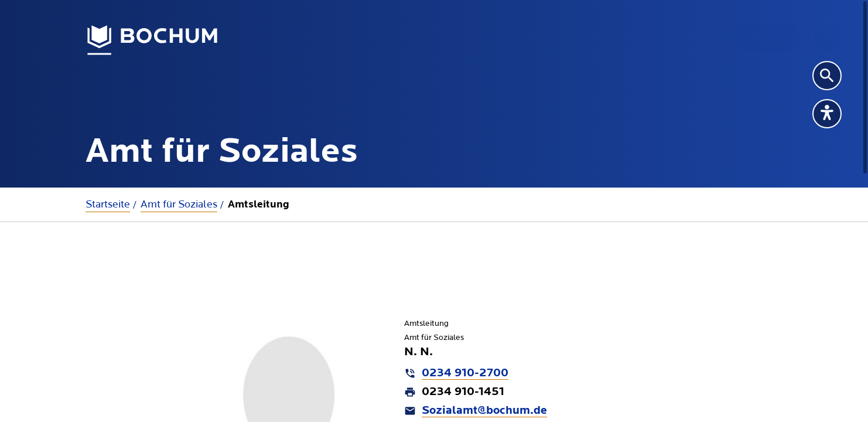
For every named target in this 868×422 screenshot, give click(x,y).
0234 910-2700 (465, 373)
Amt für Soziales (179, 204)
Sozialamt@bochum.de (484, 411)
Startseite (108, 204)
